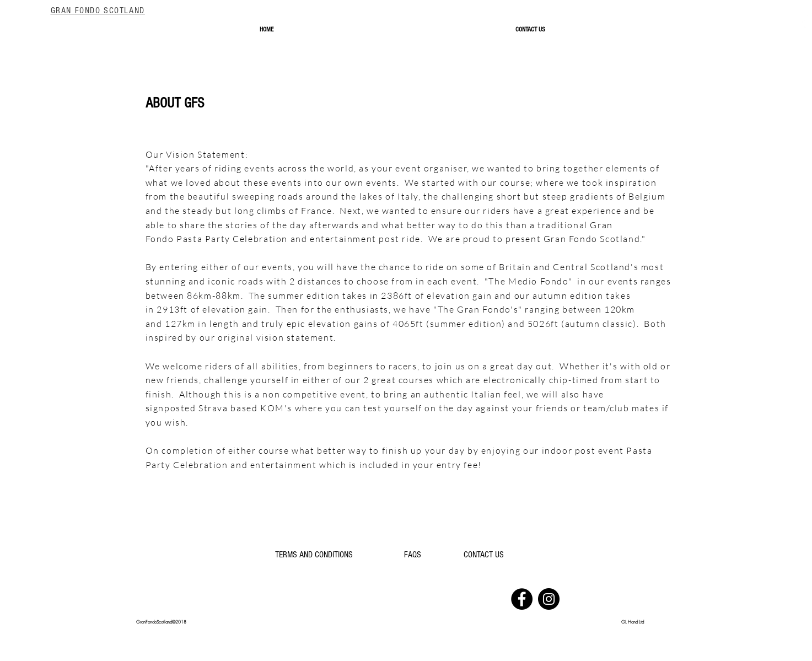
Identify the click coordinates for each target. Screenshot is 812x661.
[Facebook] (522, 599)
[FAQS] (413, 555)
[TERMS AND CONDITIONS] (314, 555)
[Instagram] (549, 599)
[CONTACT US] (484, 555)
